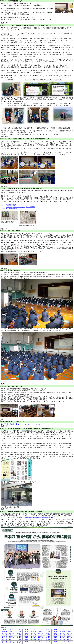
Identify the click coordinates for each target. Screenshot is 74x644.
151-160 (41, 631)
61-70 (48, 630)
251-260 (41, 633)
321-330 (19, 635)
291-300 (70, 633)
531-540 (26, 638)
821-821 (19, 643)
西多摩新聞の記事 (12, 209)
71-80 (55, 630)
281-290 (62, 633)
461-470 (48, 636)
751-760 (41, 641)
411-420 (12, 636)
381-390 (62, 635)
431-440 (26, 636)
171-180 (55, 631)
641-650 (33, 640)
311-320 (12, 635)
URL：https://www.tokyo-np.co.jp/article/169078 (21, 207)
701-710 (4, 641)
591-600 (70, 638)
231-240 (26, 633)
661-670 (48, 640)
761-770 (48, 641)
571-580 (55, 638)
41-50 (33, 630)
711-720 (12, 641)
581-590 (62, 638)
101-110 (4, 631)
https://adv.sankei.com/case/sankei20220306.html (39, 518)
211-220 (12, 633)
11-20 (12, 630)
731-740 (26, 641)
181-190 (62, 631)
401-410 (4, 636)
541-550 (33, 638)
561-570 (48, 638)
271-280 (55, 633)
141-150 (33, 631)
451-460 (41, 636)
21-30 (19, 630)
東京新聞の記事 (11, 205)
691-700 (70, 640)
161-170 (48, 631)
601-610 (4, 640)
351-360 (41, 635)
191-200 (70, 631)
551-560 (41, 638)
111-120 (12, 631)
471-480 (55, 636)
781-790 (62, 641)
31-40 (26, 630)
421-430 (19, 636)
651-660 (41, 640)
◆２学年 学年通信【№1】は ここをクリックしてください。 (21, 424)
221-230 (19, 633)
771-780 (55, 641)
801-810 (4, 643)
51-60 (41, 630)
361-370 (48, 635)
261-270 (48, 633)
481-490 (62, 636)
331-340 (26, 635)
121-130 (19, 631)
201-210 (4, 633)
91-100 (70, 630)
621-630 (19, 640)
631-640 (26, 640)
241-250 (33, 633)
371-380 (55, 635)
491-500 (70, 636)
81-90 (62, 630)
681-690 (62, 640)
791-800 (70, 641)
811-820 (12, 643)
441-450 (33, 636)
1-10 (4, 630)
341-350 (33, 635)
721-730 (19, 641)
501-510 (4, 638)
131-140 (26, 631)
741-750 (33, 641)
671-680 (55, 640)
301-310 (4, 635)
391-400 (70, 635)
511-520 (12, 638)
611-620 (12, 640)
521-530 (19, 638)
